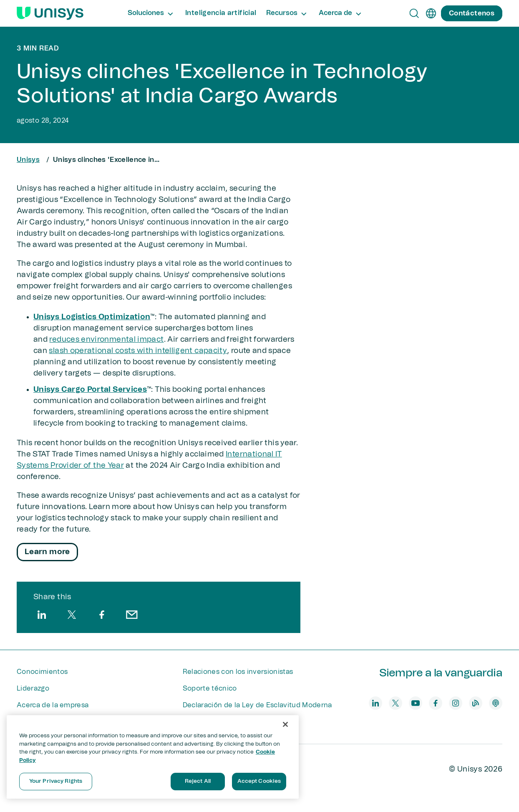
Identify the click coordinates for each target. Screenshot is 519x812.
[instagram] (456, 703)
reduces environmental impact (106, 340)
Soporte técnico (210, 688)
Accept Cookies (259, 781)
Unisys (28, 160)
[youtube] (416, 703)
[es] (431, 13)
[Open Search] (414, 13)
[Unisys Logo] (50, 13)
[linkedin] (42, 615)
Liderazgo (33, 688)
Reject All (198, 781)
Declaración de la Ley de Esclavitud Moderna (257, 705)
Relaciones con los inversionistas (238, 672)
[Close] (285, 724)
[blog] (476, 703)
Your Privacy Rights (56, 781)
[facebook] (102, 615)
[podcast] (496, 703)
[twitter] (72, 615)
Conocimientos (42, 672)
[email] (132, 615)
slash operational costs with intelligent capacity (138, 351)
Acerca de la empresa (53, 705)
